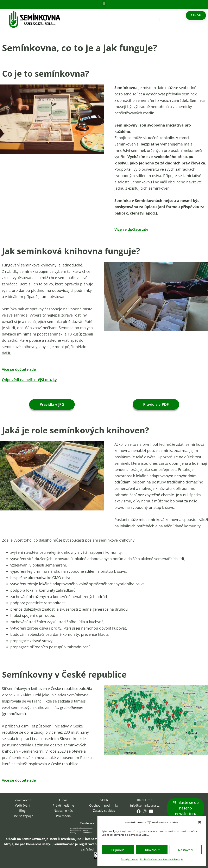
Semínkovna (22, 800)
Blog (22, 810)
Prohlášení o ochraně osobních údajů (161, 859)
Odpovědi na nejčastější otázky (33, 379)
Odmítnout (152, 850)
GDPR (104, 800)
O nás (63, 800)
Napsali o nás (63, 810)
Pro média (63, 815)
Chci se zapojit (23, 815)
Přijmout (118, 850)
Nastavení (186, 850)
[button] (200, 822)
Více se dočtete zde (134, 229)
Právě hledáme (63, 805)
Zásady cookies (129, 859)
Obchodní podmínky (104, 805)
